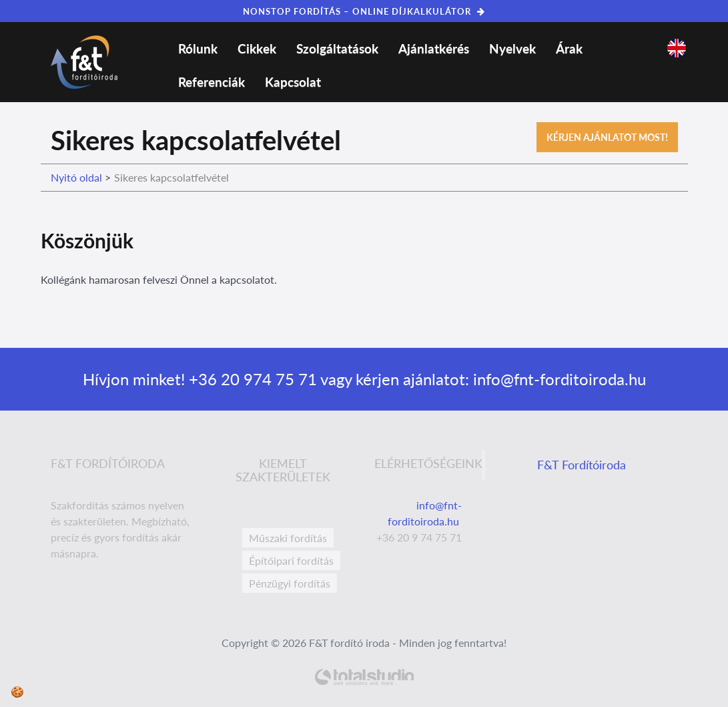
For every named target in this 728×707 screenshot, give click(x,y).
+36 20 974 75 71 (251, 379)
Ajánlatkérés (434, 48)
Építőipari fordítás (291, 560)
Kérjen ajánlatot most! (607, 137)
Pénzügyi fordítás (290, 583)
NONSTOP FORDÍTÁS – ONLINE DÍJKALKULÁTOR (364, 11)
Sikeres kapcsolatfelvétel (171, 177)
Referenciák (212, 82)
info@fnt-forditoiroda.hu (558, 379)
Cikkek (257, 48)
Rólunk (198, 48)
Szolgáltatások (337, 48)
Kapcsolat (293, 82)
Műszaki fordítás (288, 538)
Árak (569, 48)
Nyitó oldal (76, 177)
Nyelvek (512, 48)
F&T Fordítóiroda (582, 465)
